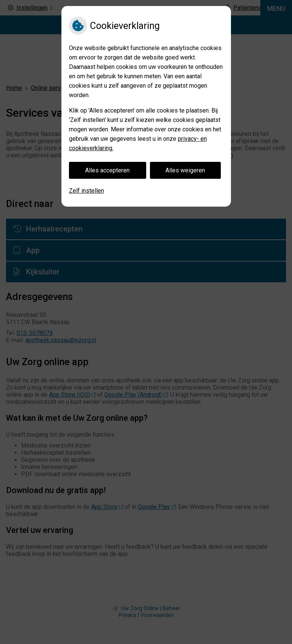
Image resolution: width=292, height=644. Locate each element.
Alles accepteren (107, 170)
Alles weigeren (185, 170)
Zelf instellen (86, 191)
